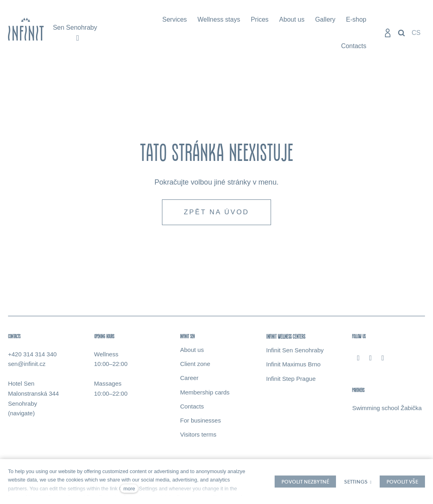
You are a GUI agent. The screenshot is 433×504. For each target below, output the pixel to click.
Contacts (192, 408)
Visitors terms (198, 437)
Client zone (195, 366)
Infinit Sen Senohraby (295, 352)
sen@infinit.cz (27, 366)
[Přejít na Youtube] (383, 360)
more (129, 489)
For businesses (200, 422)
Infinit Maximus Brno (293, 367)
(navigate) (21, 416)
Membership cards (205, 394)
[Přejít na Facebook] (358, 360)
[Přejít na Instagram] (371, 360)
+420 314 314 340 (32, 356)
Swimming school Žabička (387, 410)
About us (192, 352)
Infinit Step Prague (291, 381)
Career (189, 380)
